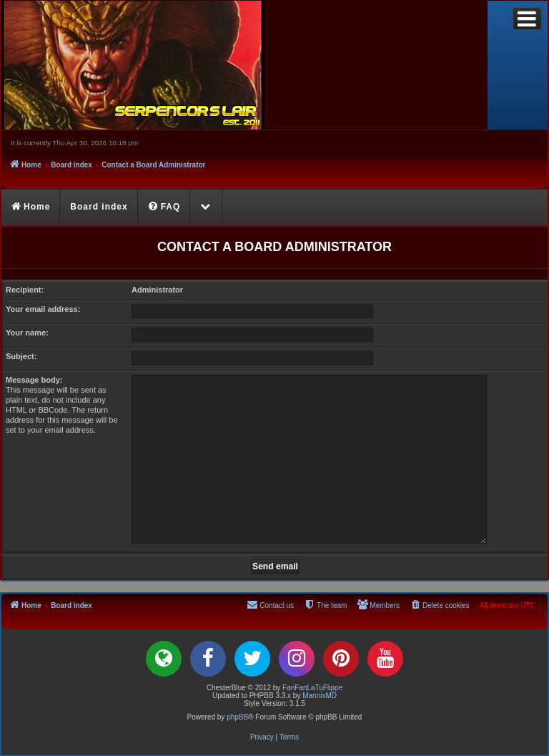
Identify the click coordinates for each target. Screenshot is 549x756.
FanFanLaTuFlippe (312, 688)
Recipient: (25, 290)
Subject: (21, 356)
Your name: (27, 333)
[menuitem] (165, 207)
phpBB (237, 717)
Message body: (34, 380)
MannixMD (320, 696)
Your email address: (43, 309)
